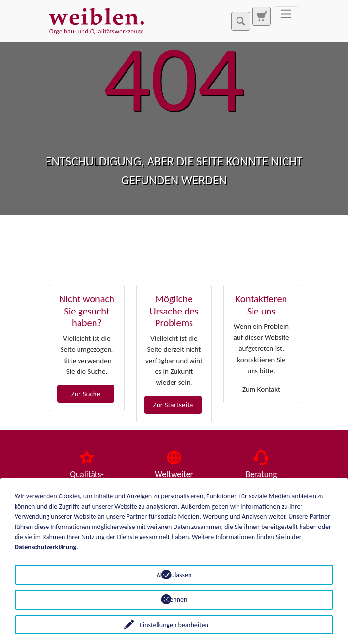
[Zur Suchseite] (261, 16)
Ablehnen (174, 600)
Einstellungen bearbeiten (174, 625)
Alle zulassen (174, 575)
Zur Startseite (173, 405)
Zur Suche (86, 394)
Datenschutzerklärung (45, 547)
